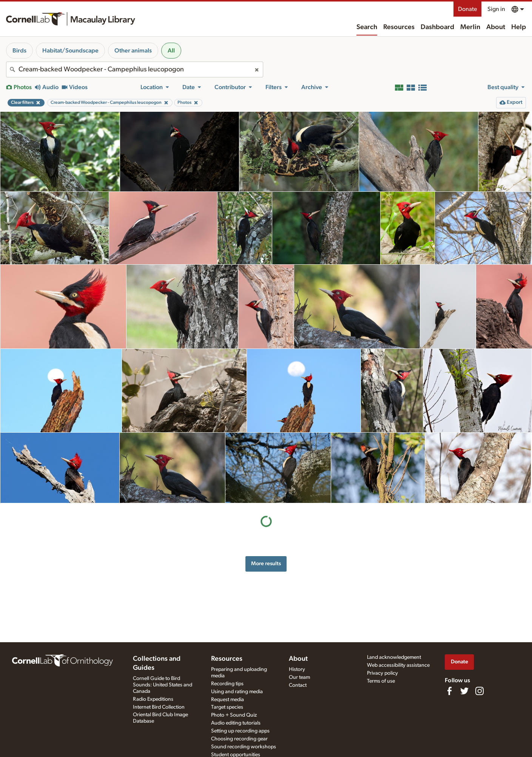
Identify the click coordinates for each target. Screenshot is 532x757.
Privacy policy (382, 673)
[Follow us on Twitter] (464, 691)
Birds (19, 51)
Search (367, 27)
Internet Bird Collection (159, 707)
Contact (298, 685)
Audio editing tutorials (236, 723)
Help (519, 27)
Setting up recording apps (240, 731)
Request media (227, 700)
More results (266, 564)
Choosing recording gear (239, 739)
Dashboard (437, 27)
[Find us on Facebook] (449, 691)
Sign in (496, 9)
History (297, 669)
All (171, 51)
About (496, 27)
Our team (299, 677)
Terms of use (381, 681)
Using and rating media (237, 692)
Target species (227, 707)
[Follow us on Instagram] (480, 691)
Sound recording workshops (244, 747)
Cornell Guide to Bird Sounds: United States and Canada (163, 685)
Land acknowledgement (394, 657)
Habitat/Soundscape (70, 51)
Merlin (470, 27)
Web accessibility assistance (398, 665)
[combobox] (135, 69)
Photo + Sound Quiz (234, 715)
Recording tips (227, 684)
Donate (467, 9)
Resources (399, 27)
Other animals (133, 51)
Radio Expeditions (153, 699)
